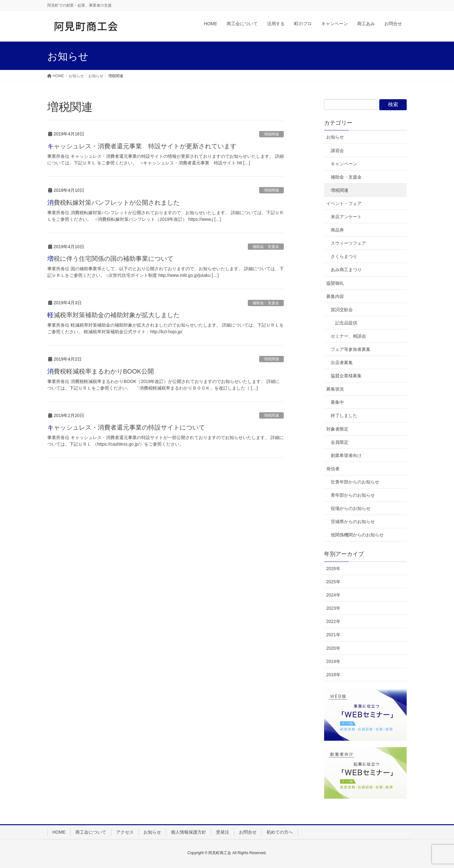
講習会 (337, 151)
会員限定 (340, 442)
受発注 (223, 832)
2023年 (333, 608)
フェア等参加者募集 (351, 349)
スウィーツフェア (348, 243)
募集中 (337, 402)
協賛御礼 (335, 283)
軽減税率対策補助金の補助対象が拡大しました (113, 315)
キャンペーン (344, 164)
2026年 (333, 568)
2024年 (333, 595)
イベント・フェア (344, 203)
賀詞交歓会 (342, 310)
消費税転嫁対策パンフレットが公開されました (113, 203)
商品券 (337, 230)
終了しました (344, 415)
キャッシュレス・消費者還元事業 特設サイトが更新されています (142, 146)
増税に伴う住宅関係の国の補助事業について (110, 259)
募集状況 (335, 389)
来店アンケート (346, 217)
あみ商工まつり (346, 270)
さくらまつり (344, 256)
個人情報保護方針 (189, 832)
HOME (59, 832)
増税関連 (271, 134)
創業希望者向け (346, 455)
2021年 (333, 635)
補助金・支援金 (266, 247)
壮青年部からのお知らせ (355, 482)
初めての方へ (280, 832)
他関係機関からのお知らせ (357, 535)
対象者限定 (337, 429)
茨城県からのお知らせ (353, 522)
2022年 (333, 621)
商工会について (91, 832)
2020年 (333, 648)
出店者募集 (342, 363)
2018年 (333, 675)
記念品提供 (346, 323)
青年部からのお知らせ (353, 495)
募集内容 (335, 296)
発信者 (333, 469)
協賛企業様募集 (346, 376)
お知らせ (335, 137)
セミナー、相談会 (348, 336)
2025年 (333, 582)
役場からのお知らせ (351, 508)
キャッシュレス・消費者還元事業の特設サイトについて (126, 427)
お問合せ (248, 832)
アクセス (125, 832)
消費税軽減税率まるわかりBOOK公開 (101, 371)
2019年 (333, 661)
